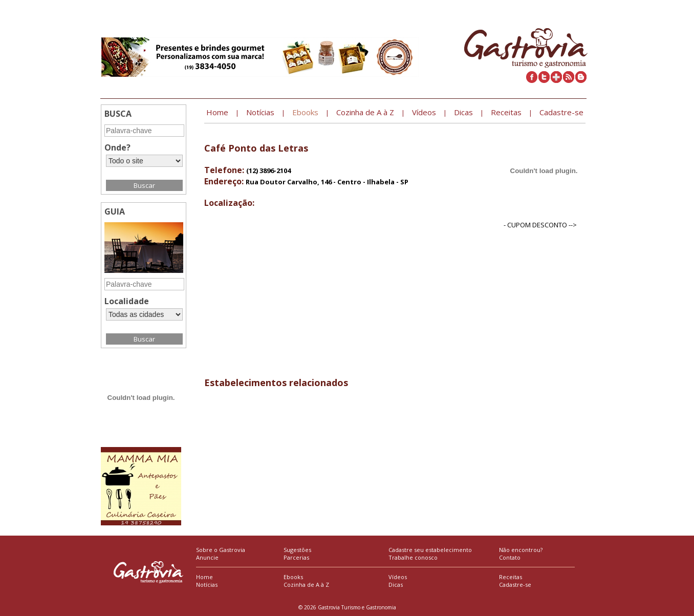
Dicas (396, 585)
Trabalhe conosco (413, 557)
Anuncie (207, 557)
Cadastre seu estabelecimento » (543, 8)
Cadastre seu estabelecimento (430, 550)
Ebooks (293, 577)
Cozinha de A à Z (306, 585)
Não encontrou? (521, 550)
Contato (510, 557)
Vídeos (398, 577)
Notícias (207, 585)
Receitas (511, 577)
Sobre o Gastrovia (221, 550)
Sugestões (297, 550)
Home (204, 577)
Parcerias (296, 557)
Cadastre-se (515, 585)
